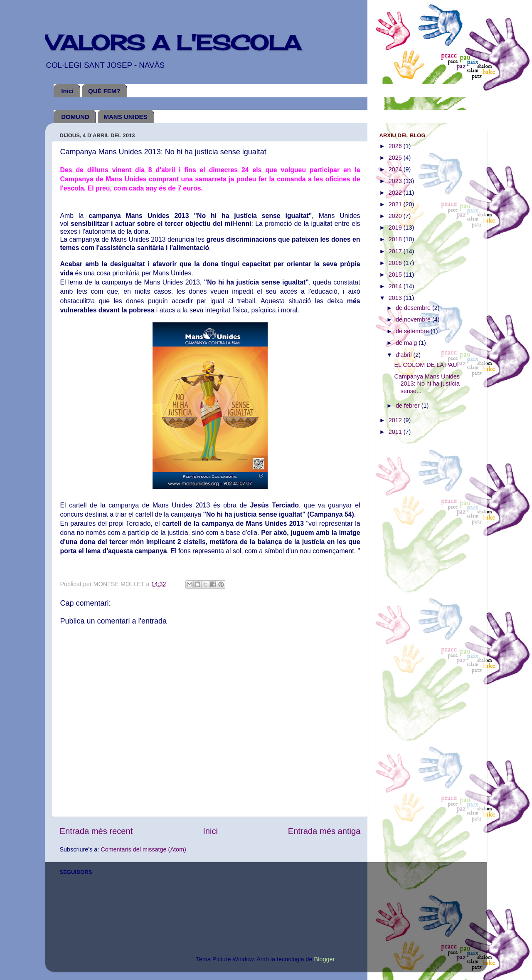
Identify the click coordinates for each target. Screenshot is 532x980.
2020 (396, 216)
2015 (396, 275)
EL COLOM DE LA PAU (425, 365)
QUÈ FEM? (104, 91)
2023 (396, 181)
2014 (396, 286)
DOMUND (75, 117)
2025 (396, 158)
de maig (407, 343)
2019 (396, 228)
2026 (396, 146)
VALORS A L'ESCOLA (173, 43)
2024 (396, 169)
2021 (396, 204)
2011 (396, 432)
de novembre (414, 319)
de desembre (414, 308)
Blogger (324, 959)
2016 (396, 263)
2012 (396, 420)
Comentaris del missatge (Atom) (143, 849)
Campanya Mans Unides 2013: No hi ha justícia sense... (427, 384)
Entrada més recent (96, 831)
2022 (396, 193)
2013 (396, 298)
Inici (67, 91)
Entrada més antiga (324, 831)
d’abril (404, 355)
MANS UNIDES (126, 117)
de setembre (413, 331)
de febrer (409, 406)
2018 (396, 239)
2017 (396, 251)
